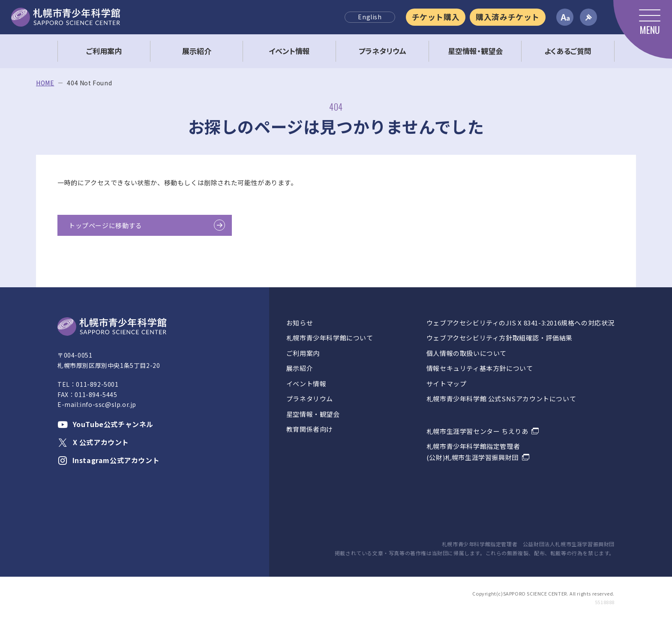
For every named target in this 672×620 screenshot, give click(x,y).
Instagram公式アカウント (108, 460)
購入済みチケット (508, 17)
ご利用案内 (303, 353)
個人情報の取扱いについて (466, 353)
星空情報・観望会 (313, 414)
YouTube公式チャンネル (105, 424)
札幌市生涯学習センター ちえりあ (477, 431)
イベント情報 (306, 384)
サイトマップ (447, 384)
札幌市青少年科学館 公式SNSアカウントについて (501, 399)
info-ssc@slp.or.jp (108, 404)
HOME (45, 83)
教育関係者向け (310, 429)
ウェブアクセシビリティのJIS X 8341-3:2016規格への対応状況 (520, 323)
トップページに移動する (105, 225)
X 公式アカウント (93, 442)
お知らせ (300, 323)
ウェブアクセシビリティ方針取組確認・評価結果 (499, 338)
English (370, 17)
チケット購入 (436, 17)
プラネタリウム (310, 399)
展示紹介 (300, 368)
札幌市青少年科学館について (330, 338)
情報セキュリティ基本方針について (480, 368)
